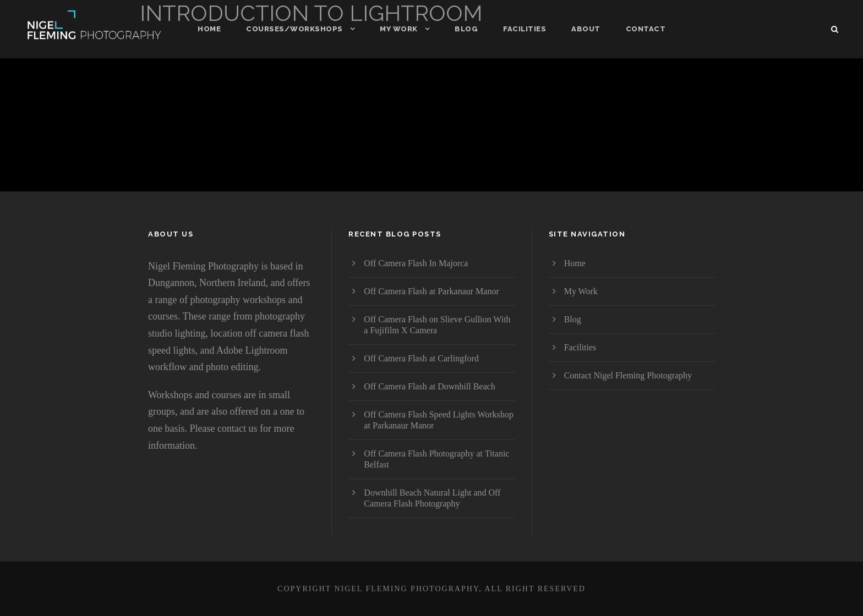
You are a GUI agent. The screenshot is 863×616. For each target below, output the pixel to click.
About (586, 29)
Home (209, 29)
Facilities (525, 29)
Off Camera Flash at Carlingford (421, 358)
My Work (399, 29)
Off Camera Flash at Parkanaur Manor (431, 291)
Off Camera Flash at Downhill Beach (429, 386)
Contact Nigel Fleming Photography (628, 375)
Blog (466, 29)
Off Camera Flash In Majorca (416, 263)
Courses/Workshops (294, 29)
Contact (646, 29)
